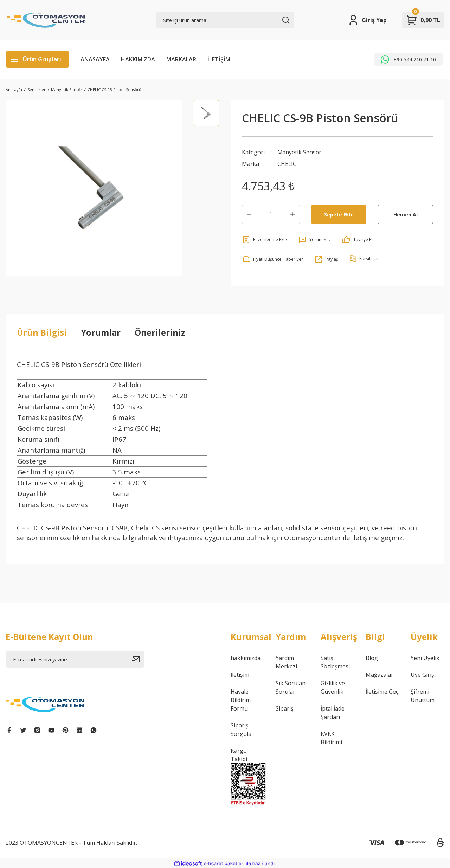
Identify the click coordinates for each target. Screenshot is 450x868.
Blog (372, 658)
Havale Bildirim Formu (241, 700)
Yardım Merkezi (286, 662)
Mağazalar (380, 674)
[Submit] (138, 659)
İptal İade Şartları (333, 712)
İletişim (240, 674)
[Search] (225, 20)
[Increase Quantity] (292, 214)
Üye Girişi (423, 674)
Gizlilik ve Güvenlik (333, 687)
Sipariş (285, 708)
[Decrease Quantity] (249, 214)
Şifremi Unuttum (423, 695)
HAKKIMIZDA (138, 59)
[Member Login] (367, 20)
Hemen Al (406, 214)
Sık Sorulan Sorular (291, 687)
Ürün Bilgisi (42, 332)
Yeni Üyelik (425, 658)
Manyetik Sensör (300, 152)
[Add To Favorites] (264, 239)
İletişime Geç (382, 691)
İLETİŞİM (219, 59)
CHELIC (287, 163)
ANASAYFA (95, 59)
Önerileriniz (160, 332)
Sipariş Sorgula (241, 729)
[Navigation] (37, 59)
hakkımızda (246, 658)
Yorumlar (101, 332)
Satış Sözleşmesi (335, 662)
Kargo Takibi (239, 754)
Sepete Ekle (339, 214)
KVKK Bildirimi (331, 738)
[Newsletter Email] (75, 659)
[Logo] (46, 20)
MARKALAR (181, 59)
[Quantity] (271, 214)
